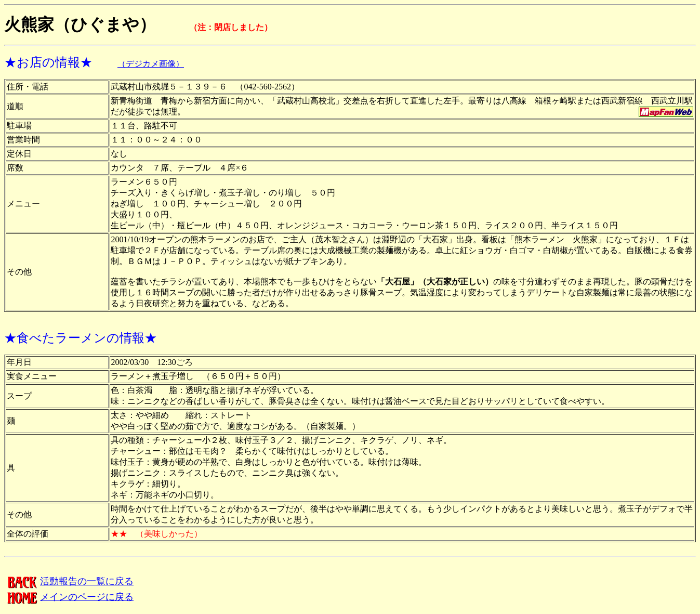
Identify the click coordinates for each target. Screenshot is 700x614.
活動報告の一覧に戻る (69, 581)
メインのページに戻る (69, 597)
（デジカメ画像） (151, 64)
